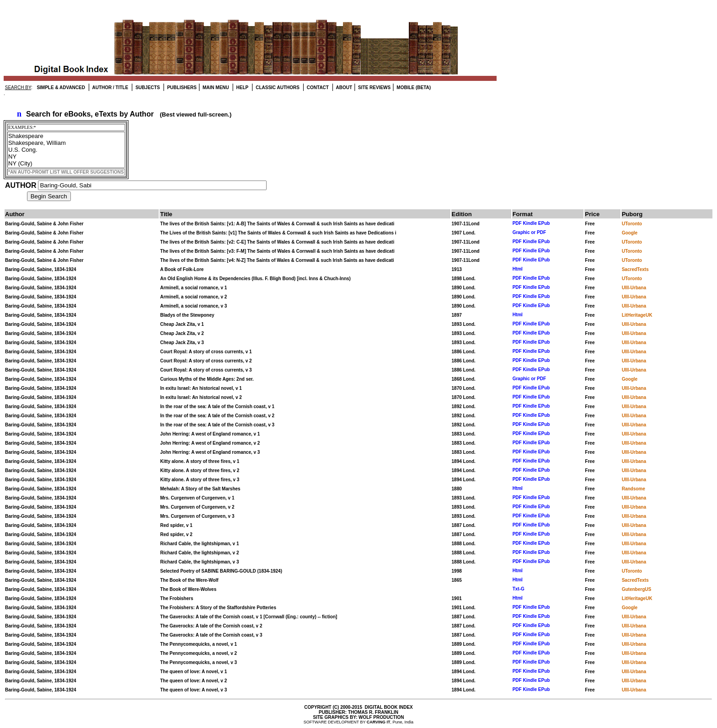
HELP (242, 88)
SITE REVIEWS (374, 88)
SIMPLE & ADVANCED (61, 88)
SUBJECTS (147, 88)
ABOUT (343, 88)
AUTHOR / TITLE (110, 88)
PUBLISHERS (181, 88)
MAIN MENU (215, 88)
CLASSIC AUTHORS (277, 88)
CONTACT (317, 88)
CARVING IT (379, 722)
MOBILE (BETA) (413, 88)
